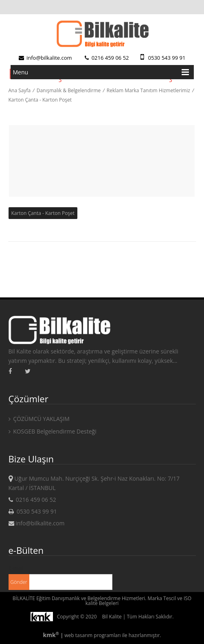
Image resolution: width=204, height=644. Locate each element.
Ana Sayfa (20, 90)
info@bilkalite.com (45, 58)
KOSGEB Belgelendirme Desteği (53, 431)
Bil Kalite (112, 617)
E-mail (17, 568)
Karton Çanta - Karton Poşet (40, 100)
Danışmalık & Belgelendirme (69, 90)
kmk (52, 635)
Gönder (19, 582)
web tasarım (78, 635)
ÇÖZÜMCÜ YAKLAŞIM (39, 419)
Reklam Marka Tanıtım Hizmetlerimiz (148, 90)
